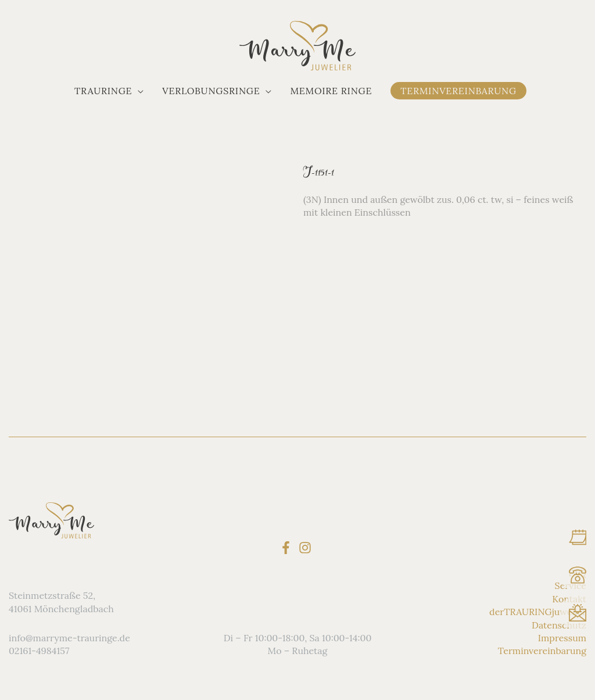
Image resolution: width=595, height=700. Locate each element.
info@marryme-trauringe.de (69, 638)
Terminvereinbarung (542, 651)
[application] (138, 91)
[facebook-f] (288, 547)
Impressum (562, 638)
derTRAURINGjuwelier (538, 612)
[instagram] (307, 547)
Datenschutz (559, 624)
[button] (109, 91)
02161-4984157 (39, 651)
